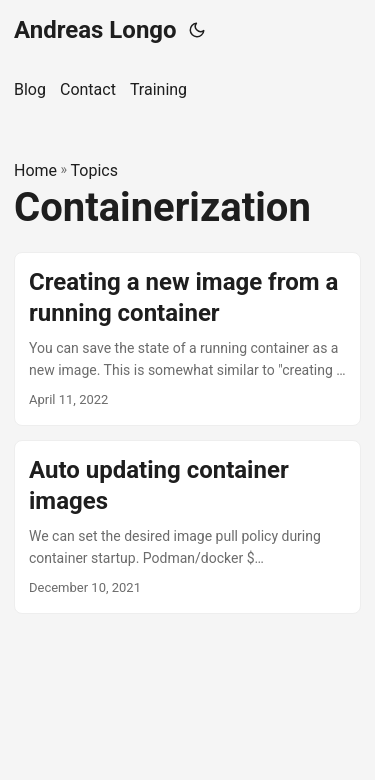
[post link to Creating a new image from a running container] (187, 339)
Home (35, 170)
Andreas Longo (95, 30)
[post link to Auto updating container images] (187, 527)
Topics (94, 170)
